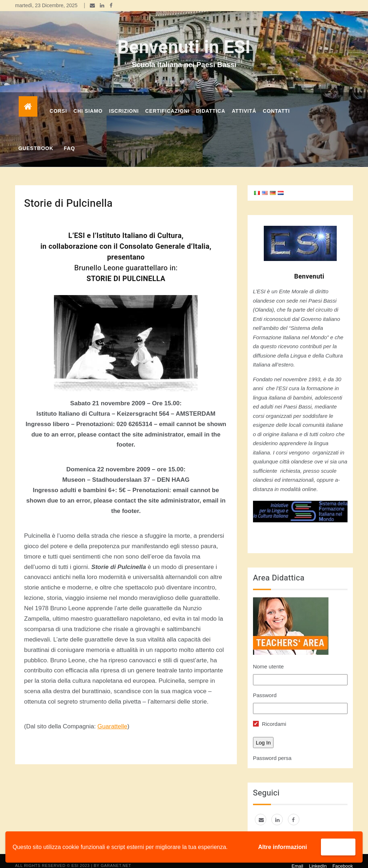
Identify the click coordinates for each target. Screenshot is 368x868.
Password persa (272, 749)
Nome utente (268, 657)
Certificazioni (167, 102)
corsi (58, 102)
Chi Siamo (88, 102)
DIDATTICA (211, 102)
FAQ (69, 139)
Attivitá (244, 102)
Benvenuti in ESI (184, 39)
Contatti (276, 102)
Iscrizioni (124, 102)
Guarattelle (112, 717)
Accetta (338, 847)
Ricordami (270, 715)
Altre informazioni (282, 847)
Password (265, 686)
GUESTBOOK (36, 139)
